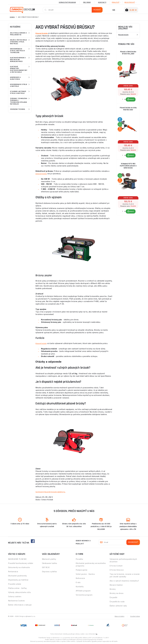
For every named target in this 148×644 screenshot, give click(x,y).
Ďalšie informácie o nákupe (20, 605)
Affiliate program (83, 591)
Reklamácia (13, 572)
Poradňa (79, 559)
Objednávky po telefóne (18, 580)
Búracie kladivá (116, 585)
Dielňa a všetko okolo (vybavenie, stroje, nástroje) (20, 42)
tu (97, 634)
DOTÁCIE (46, 567)
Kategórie (15, 27)
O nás (78, 582)
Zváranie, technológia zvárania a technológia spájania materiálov (20, 101)
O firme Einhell (116, 566)
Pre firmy (87, 2)
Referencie (80, 578)
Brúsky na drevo (117, 593)
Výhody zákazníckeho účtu (19, 592)
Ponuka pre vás (126, 44)
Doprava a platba (49, 572)
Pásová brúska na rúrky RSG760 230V (128, 109)
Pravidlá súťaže (15, 584)
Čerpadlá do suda (117, 602)
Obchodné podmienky (17, 576)
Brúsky (113, 589)
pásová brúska (42, 174)
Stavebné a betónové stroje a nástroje (20, 92)
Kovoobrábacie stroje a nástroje (20, 85)
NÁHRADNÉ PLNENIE (17, 559)
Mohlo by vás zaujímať (125, 28)
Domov (12, 17)
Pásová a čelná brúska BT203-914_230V (128, 53)
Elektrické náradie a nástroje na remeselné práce (20, 59)
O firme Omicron (117, 570)
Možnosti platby (49, 559)
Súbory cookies (15, 596)
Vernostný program (67, 2)
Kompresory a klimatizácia (20, 78)
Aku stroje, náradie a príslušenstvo (20, 34)
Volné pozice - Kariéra (85, 574)
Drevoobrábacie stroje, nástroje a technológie (20, 51)
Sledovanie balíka (49, 563)
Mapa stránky (119, 616)
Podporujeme (82, 570)
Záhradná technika (20, 109)
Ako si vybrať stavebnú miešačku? (124, 581)
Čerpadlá (113, 597)
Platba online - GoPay (17, 588)
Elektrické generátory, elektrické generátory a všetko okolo (20, 69)
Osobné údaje (135, 616)
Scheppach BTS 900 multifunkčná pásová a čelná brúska (128, 166)
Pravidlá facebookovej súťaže (21, 563)
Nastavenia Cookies (16, 601)
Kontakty (102, 2)
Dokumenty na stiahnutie (19, 567)
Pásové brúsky (123, 35)
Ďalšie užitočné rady (118, 606)
